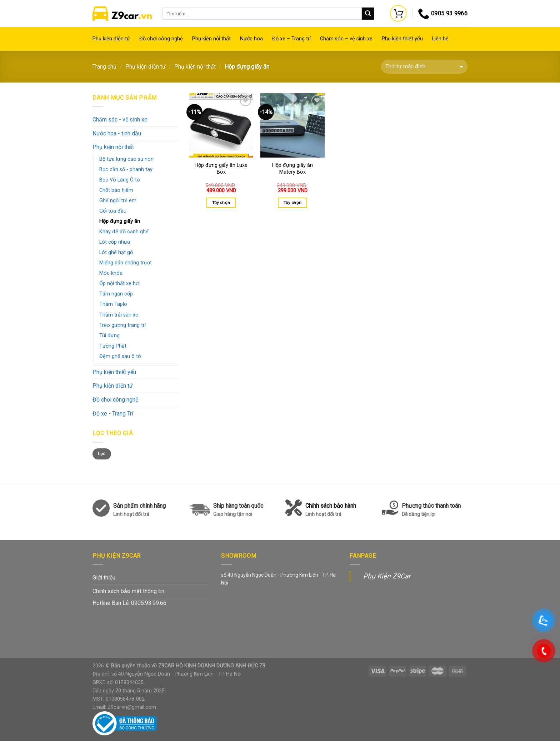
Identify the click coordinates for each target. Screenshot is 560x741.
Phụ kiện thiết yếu (402, 39)
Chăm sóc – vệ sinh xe (346, 39)
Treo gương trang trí (122, 325)
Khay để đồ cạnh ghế (124, 232)
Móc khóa (111, 273)
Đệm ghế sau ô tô (120, 356)
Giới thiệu (104, 578)
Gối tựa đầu (113, 211)
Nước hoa (251, 39)
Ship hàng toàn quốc (238, 506)
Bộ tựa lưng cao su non (126, 159)
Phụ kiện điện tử (111, 39)
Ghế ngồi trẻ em (118, 201)
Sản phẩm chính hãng (139, 506)
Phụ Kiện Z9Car (387, 576)
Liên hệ (440, 39)
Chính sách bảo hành (331, 510)
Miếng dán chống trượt (126, 263)
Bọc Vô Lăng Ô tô (120, 180)
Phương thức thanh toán (431, 510)
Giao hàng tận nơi (233, 514)
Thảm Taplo (113, 304)
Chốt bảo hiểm (116, 190)
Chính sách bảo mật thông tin (128, 591)
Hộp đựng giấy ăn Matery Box (292, 169)
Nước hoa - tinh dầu (117, 133)
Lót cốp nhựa (115, 242)
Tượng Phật (113, 346)
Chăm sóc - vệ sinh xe (120, 120)
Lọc (102, 454)
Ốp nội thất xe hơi (119, 284)
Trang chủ (104, 67)
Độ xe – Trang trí (291, 39)
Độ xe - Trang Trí (113, 414)
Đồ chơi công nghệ (161, 39)
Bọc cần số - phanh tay (126, 170)
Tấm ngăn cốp (116, 294)
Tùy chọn (221, 203)
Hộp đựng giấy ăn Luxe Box (221, 169)
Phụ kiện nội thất (211, 39)
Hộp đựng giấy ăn (120, 221)
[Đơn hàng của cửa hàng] (424, 67)
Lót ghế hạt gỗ (116, 252)
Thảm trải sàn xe (119, 315)
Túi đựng (109, 336)
